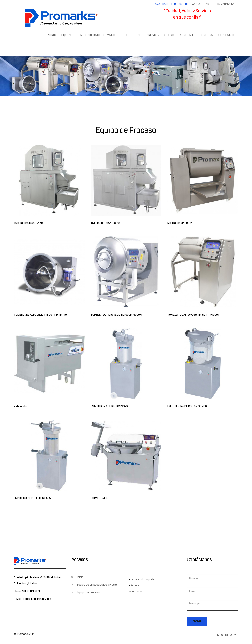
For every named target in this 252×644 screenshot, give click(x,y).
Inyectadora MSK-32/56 (28, 223)
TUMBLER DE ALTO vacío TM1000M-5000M (116, 315)
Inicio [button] (52, 35)
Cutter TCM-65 (100, 498)
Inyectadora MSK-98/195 (106, 223)
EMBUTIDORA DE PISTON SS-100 (187, 406)
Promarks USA (225, 4)
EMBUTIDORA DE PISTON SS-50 (33, 498)
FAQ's (208, 4)
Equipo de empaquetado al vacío (97, 585)
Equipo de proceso (88, 592)
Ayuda (196, 4)
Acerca (207, 35)
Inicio (80, 577)
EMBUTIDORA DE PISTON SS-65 (110, 406)
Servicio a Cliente (180, 35)
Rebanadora (21, 406)
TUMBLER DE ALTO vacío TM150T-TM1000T (193, 315)
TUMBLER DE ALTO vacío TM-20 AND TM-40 (40, 315)
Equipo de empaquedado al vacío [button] (90, 35)
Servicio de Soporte (143, 579)
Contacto (227, 35)
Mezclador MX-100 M (180, 223)
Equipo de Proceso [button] (142, 35)
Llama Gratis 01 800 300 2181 (170, 4)
